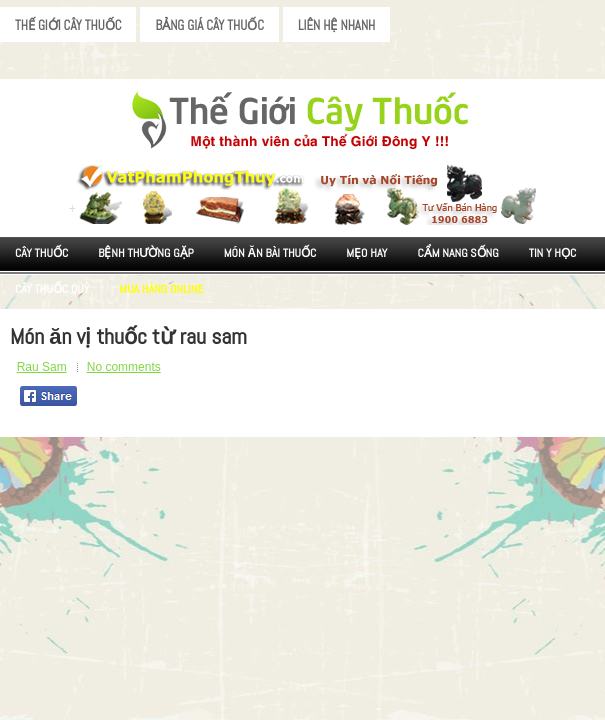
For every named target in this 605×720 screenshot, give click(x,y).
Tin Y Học (553, 253)
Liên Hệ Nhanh (336, 25)
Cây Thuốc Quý (52, 289)
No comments (124, 367)
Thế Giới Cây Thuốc (68, 25)
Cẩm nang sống (457, 253)
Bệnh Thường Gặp (146, 253)
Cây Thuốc (41, 253)
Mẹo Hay (366, 253)
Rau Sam (42, 367)
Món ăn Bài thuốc (270, 253)
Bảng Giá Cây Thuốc (209, 25)
